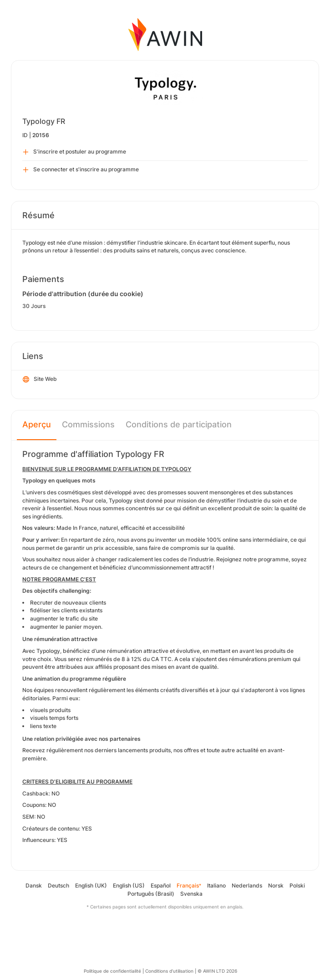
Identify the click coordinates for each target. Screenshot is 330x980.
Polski (297, 885)
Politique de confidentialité (112, 971)
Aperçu (37, 424)
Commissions (88, 424)
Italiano (216, 885)
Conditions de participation (179, 424)
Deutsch (58, 885)
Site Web (40, 380)
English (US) (129, 885)
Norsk (276, 885)
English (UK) (91, 885)
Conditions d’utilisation (169, 971)
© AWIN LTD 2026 (217, 971)
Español (161, 885)
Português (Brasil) (151, 894)
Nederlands (247, 885)
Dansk (34, 885)
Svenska (191, 894)
